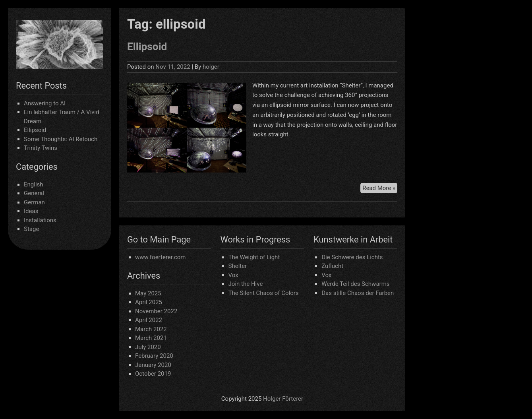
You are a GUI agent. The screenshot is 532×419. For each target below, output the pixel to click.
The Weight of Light (254, 257)
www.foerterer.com (161, 257)
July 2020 (148, 347)
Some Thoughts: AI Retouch (61, 139)
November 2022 (156, 311)
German (34, 202)
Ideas (31, 211)
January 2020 (153, 365)
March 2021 (151, 338)
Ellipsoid (35, 130)
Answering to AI (45, 103)
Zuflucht (332, 266)
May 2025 (148, 293)
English (34, 184)
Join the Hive (246, 284)
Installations (40, 220)
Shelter (238, 266)
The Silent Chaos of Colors (264, 293)
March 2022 (151, 329)
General (34, 193)
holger (211, 67)
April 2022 (149, 320)
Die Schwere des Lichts (352, 257)
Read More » (380, 187)
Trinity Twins (41, 148)
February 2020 (154, 356)
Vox (233, 275)
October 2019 (153, 374)
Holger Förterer (283, 399)
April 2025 (149, 302)
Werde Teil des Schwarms (355, 284)
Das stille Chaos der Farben (358, 293)
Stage (31, 229)
